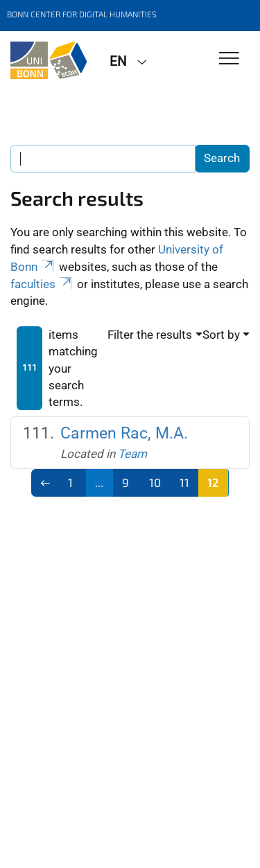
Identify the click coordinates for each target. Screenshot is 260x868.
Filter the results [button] (150, 335)
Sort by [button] (221, 335)
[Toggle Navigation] (229, 59)
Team (132, 454)
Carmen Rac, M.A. (124, 433)
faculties (42, 284)
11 (184, 482)
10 (155, 482)
